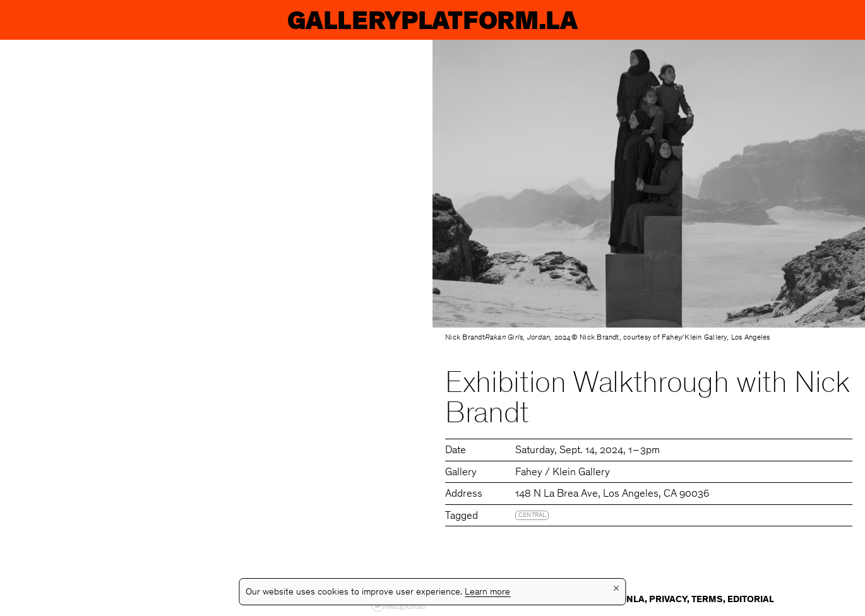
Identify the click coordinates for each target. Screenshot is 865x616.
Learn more (487, 592)
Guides (701, 20)
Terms (707, 600)
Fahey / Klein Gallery (563, 473)
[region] (216, 328)
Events (175, 20)
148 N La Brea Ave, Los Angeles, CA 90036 (612, 495)
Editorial (751, 600)
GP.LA (48, 20)
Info (822, 20)
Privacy (668, 600)
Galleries (542, 20)
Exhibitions (349, 20)
